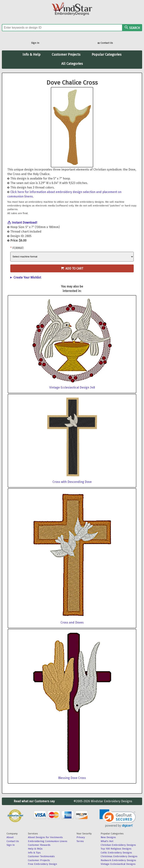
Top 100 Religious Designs (116, 849)
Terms (80, 841)
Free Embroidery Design (42, 864)
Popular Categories (107, 55)
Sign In (35, 43)
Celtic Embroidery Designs (116, 853)
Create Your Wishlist (27, 277)
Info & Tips (34, 853)
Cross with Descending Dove (72, 482)
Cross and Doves (72, 622)
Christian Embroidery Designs (118, 845)
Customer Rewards (39, 845)
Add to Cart (72, 269)
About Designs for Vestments (45, 837)
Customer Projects (66, 55)
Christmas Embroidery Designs (119, 856)
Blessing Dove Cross (72, 778)
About (10, 837)
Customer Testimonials (41, 856)
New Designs (108, 837)
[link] (118, 818)
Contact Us (105, 43)
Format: (18, 248)
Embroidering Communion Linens (48, 841)
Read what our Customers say (34, 801)
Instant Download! (24, 223)
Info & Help (31, 55)
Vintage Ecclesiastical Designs (118, 864)
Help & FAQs (35, 849)
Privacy (81, 837)
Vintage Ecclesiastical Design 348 (72, 387)
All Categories (72, 64)
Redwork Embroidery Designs (118, 860)
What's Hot (107, 841)
